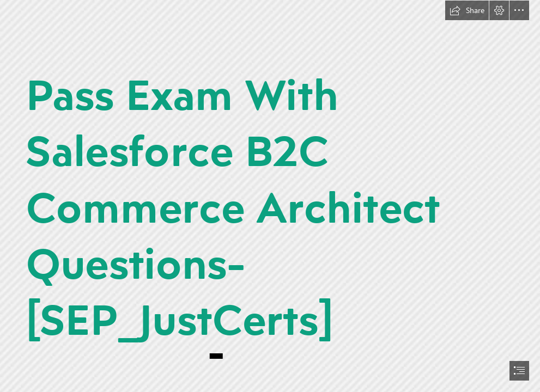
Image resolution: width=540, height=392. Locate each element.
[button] (467, 10)
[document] (270, 196)
